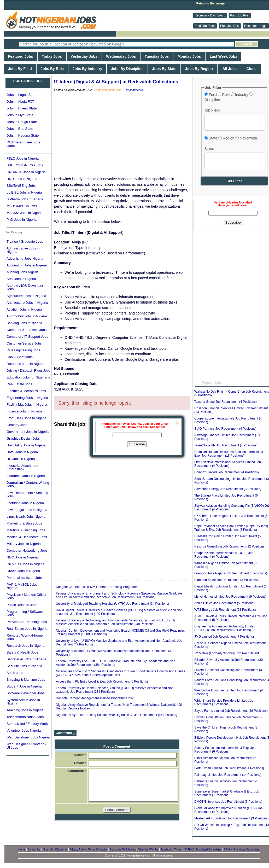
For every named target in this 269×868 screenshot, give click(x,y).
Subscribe (137, 444)
